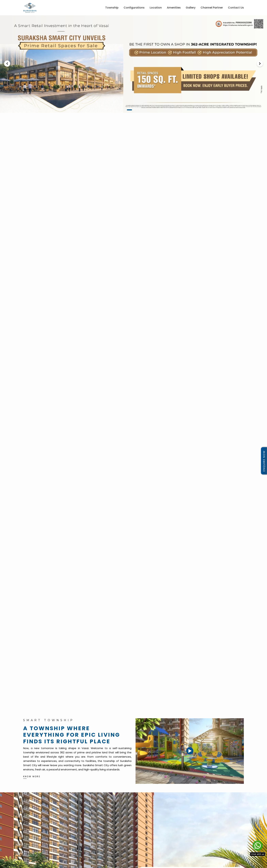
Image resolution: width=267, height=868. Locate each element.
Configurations (134, 8)
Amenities (174, 8)
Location (156, 8)
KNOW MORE (32, 776)
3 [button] (137, 110)
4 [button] (140, 110)
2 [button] (134, 110)
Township (112, 8)
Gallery (191, 8)
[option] (133, 64)
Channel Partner (212, 8)
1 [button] (129, 110)
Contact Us (236, 8)
